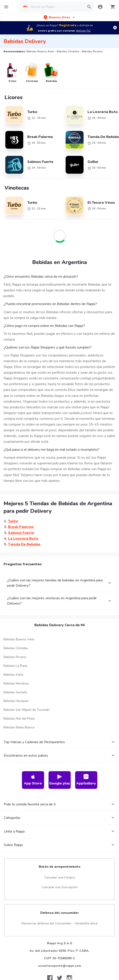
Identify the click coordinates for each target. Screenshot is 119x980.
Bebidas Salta (13, 675)
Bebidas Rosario (15, 657)
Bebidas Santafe (15, 692)
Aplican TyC (83, 31)
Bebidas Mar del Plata (19, 719)
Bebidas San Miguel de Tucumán (27, 710)
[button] (60, 17)
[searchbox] (57, 7)
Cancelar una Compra (60, 877)
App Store (33, 780)
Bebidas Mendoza (16, 683)
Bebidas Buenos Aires (19, 639)
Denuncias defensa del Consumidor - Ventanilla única (59, 923)
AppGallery (86, 780)
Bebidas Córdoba (16, 648)
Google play (60, 780)
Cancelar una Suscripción (60, 887)
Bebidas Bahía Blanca (19, 727)
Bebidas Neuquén (16, 701)
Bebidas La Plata (15, 666)
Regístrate (68, 25)
